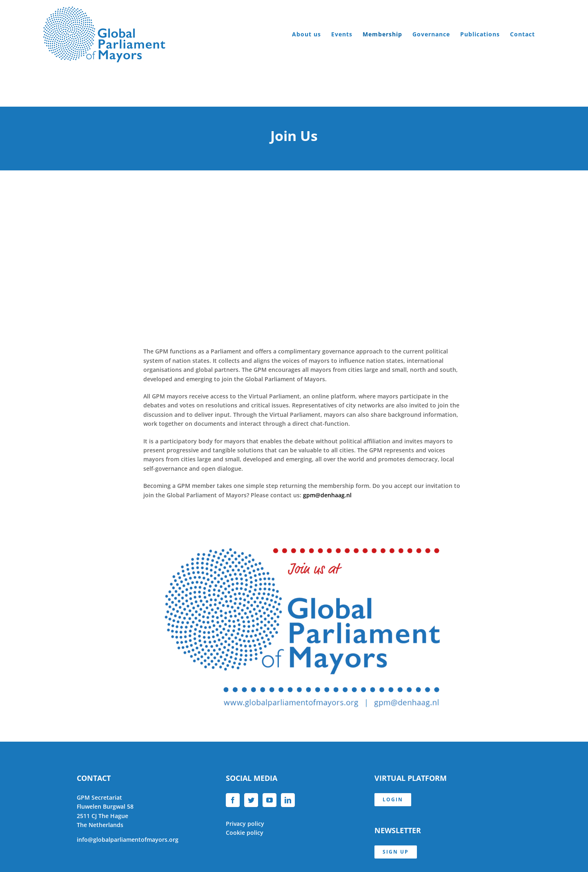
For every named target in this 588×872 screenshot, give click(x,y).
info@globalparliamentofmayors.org (128, 840)
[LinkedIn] (288, 800)
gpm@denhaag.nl (327, 495)
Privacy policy (245, 824)
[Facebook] (233, 800)
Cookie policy (245, 833)
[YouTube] (269, 800)
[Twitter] (251, 800)
